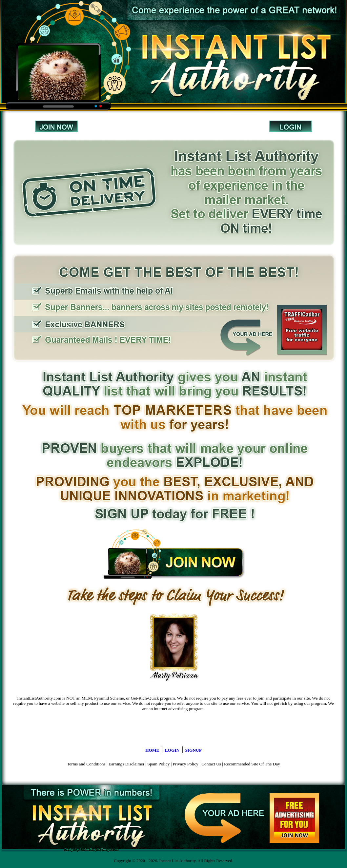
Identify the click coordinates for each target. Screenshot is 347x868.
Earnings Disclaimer (126, 764)
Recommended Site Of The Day (252, 764)
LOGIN (172, 750)
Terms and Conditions (86, 764)
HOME (152, 750)
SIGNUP (193, 750)
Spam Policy (159, 764)
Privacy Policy (186, 764)
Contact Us (211, 764)
